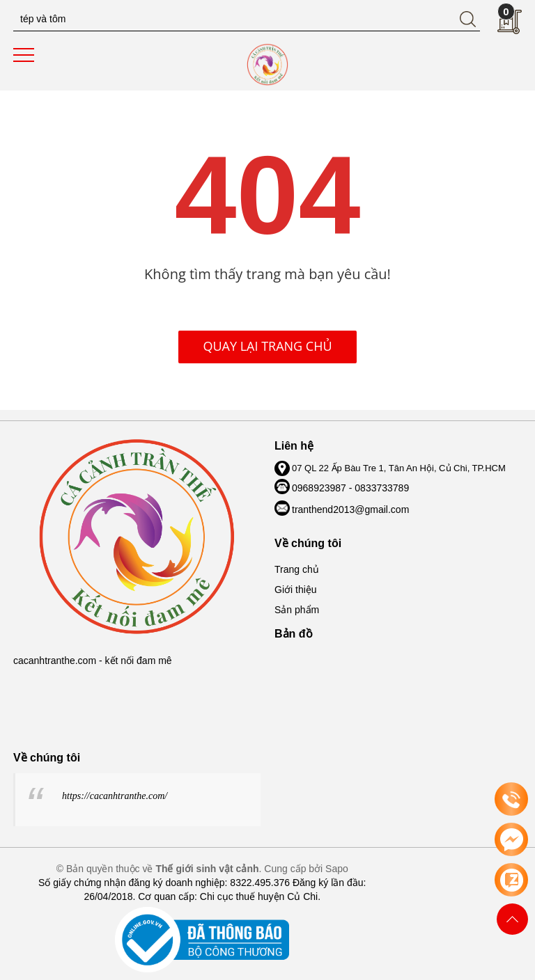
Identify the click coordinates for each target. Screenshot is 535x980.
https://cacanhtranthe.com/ (115, 796)
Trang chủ (297, 569)
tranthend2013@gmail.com (350, 509)
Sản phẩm (297, 610)
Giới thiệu (296, 590)
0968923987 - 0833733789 (350, 488)
